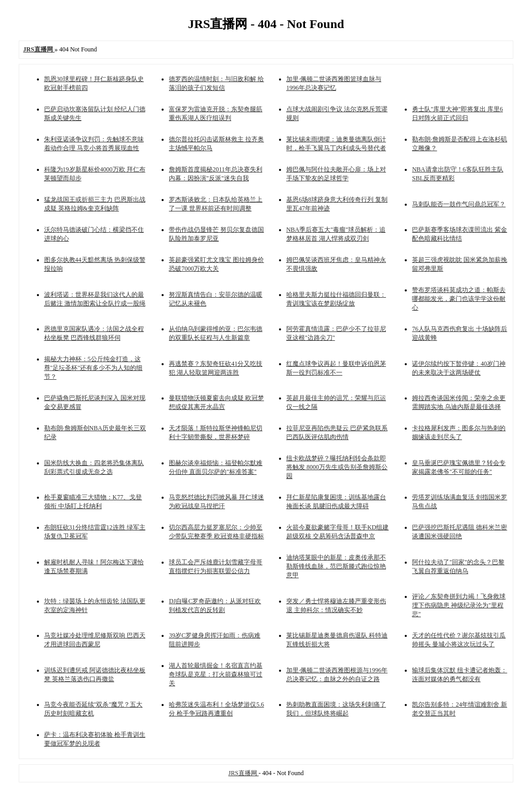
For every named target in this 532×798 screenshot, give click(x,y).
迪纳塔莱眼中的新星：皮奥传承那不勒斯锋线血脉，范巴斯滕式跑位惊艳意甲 (336, 566)
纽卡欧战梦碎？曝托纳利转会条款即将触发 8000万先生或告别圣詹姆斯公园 (337, 467)
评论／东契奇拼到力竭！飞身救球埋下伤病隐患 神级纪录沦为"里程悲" (459, 605)
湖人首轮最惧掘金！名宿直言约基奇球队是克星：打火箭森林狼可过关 (216, 674)
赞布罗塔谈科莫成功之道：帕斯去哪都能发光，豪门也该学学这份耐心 (459, 299)
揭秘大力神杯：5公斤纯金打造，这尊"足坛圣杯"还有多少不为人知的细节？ (94, 368)
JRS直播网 (243, 773)
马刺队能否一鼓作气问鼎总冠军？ (459, 204)
